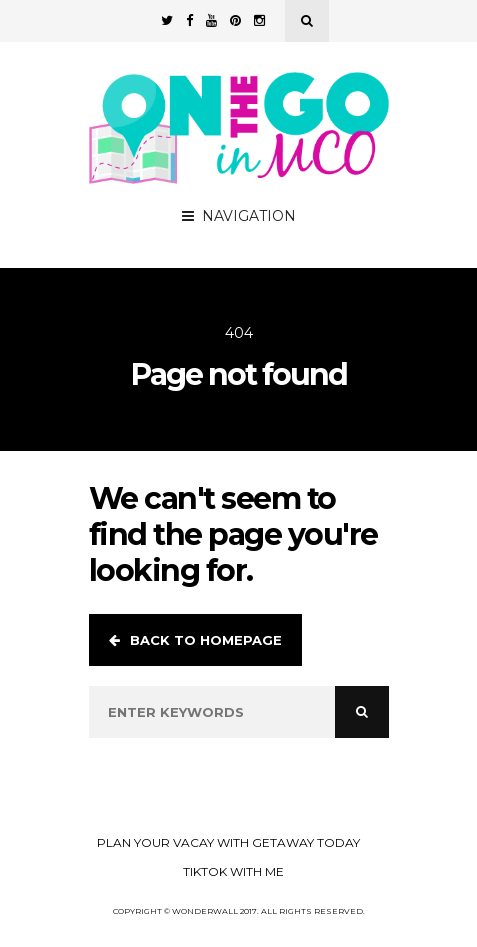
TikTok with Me (233, 871)
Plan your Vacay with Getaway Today (228, 842)
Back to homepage (195, 640)
